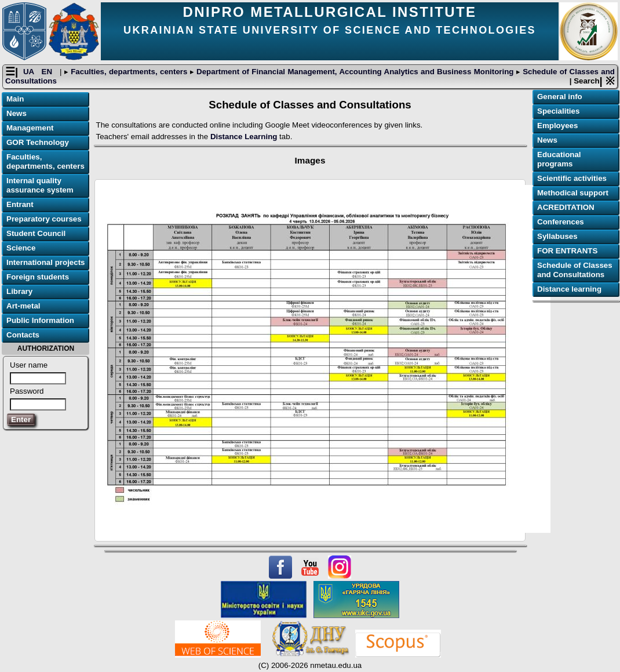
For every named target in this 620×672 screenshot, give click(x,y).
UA (30, 72)
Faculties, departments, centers (129, 72)
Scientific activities (572, 178)
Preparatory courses (44, 219)
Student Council (36, 233)
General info (560, 97)
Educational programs (559, 159)
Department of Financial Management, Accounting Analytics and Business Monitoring (355, 72)
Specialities (558, 111)
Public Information (40, 320)
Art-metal (23, 306)
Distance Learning (244, 137)
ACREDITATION (566, 207)
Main (15, 99)
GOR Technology (38, 142)
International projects (46, 262)
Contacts (23, 335)
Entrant (20, 204)
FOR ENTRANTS (567, 251)
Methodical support (573, 193)
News (17, 113)
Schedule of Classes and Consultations (575, 270)
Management (30, 128)
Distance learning (569, 289)
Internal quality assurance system (40, 185)
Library (19, 291)
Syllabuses (557, 236)
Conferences (561, 222)
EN (48, 72)
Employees (557, 126)
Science (21, 248)
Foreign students (38, 277)
